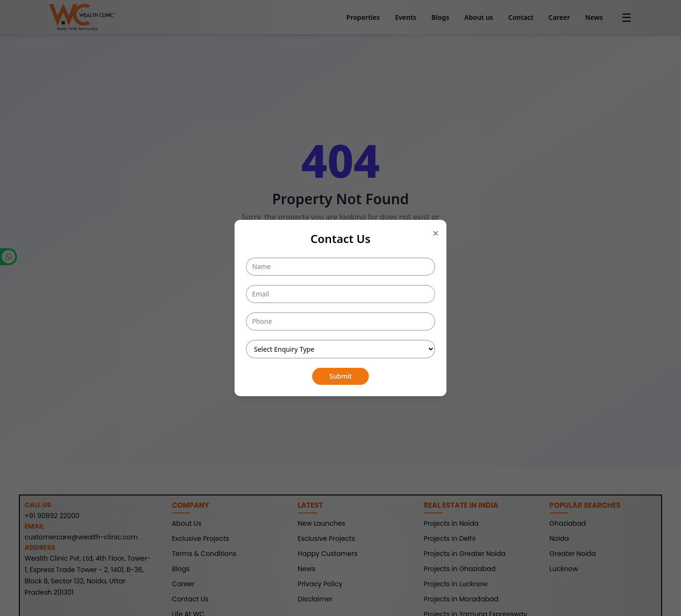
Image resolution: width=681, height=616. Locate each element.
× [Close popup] (436, 233)
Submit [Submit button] (340, 376)
